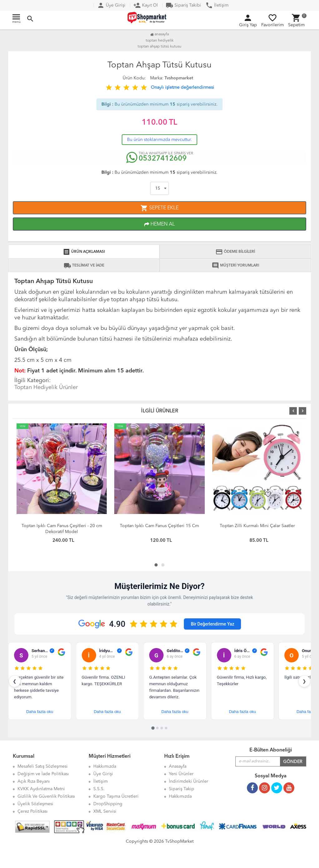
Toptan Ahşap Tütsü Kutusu (159, 47)
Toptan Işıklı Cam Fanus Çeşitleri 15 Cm (159, 526)
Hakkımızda (180, 796)
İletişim (217, 5)
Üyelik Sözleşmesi (35, 804)
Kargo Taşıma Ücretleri (116, 796)
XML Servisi (105, 811)
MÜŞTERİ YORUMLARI (235, 266)
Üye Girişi (111, 5)
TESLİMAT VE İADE (84, 266)
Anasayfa (159, 34)
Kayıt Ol (146, 5)
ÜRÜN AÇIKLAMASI (84, 252)
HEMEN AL (159, 224)
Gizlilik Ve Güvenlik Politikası (46, 796)
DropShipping (108, 804)
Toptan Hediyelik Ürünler (46, 387)
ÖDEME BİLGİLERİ (235, 252)
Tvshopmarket (179, 78)
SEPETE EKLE (159, 208)
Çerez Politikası (33, 811)
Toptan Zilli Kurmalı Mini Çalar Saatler (257, 526)
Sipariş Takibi (183, 5)
